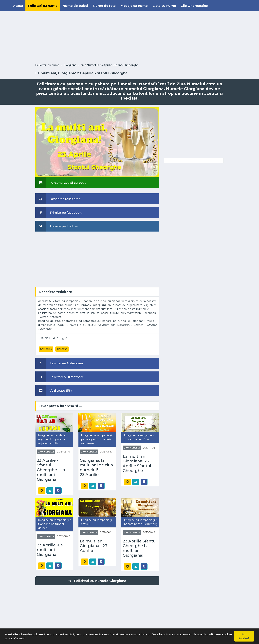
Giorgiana (70, 65)
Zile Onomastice (194, 6)
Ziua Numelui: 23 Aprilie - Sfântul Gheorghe (110, 65)
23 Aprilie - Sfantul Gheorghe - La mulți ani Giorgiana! (51, 470)
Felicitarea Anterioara (59, 363)
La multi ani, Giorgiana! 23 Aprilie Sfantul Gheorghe (137, 464)
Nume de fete (104, 6)
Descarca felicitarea (58, 199)
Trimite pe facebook (58, 213)
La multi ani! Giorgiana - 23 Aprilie (93, 546)
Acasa (18, 6)
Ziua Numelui (46, 452)
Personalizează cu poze (61, 183)
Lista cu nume (164, 6)
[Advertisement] (129, 37)
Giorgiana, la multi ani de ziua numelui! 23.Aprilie (96, 468)
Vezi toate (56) (54, 390)
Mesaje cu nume (134, 6)
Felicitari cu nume (43, 6)
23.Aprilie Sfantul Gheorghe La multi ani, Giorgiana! (140, 548)
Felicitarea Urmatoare (60, 377)
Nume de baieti (75, 6)
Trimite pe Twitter (57, 226)
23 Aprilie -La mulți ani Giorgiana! (50, 550)
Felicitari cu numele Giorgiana (97, 581)
